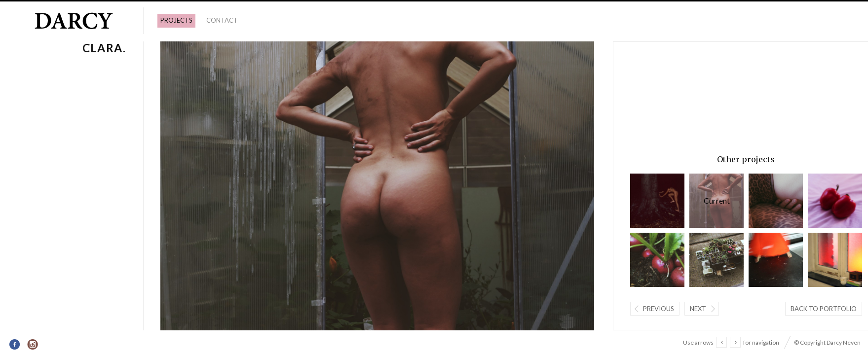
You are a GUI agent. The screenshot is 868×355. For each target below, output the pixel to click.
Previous (659, 309)
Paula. (776, 201)
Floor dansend (776, 260)
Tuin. (717, 260)
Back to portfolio (824, 309)
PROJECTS (176, 20)
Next (698, 309)
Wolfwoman (657, 201)
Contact (222, 20)
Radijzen (657, 260)
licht (835, 260)
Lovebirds (835, 201)
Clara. (717, 201)
